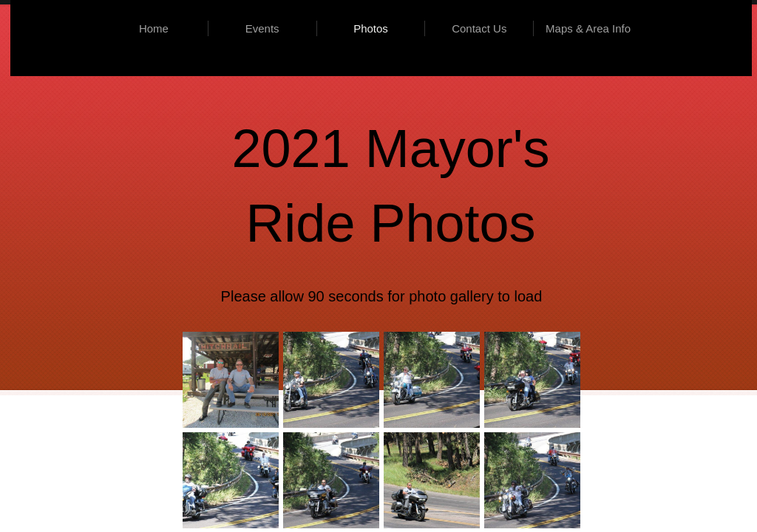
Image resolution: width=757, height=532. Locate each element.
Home (154, 28)
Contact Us (479, 28)
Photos (371, 28)
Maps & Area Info (588, 28)
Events (262, 28)
